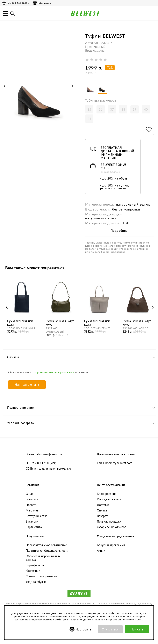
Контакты (32, 503)
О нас (30, 497)
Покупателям (35, 540)
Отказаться (110, 629)
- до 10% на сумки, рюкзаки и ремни (115, 190)
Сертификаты (35, 569)
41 (89, 122)
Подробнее (119, 234)
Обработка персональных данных (43, 561)
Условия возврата (21, 426)
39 (135, 113)
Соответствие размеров (42, 580)
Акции (101, 554)
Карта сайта (34, 530)
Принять (137, 629)
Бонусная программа (111, 548)
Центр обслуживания (111, 488)
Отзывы (13, 361)
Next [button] (72, 86)
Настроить (84, 629)
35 (89, 113)
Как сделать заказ (109, 503)
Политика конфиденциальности (47, 554)
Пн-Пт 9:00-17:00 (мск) (41, 466)
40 (146, 113)
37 (112, 113)
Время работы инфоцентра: (44, 458)
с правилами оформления (53, 376)
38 (123, 113)
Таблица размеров (101, 104)
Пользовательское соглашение (46, 548)
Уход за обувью (36, 585)
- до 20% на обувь (114, 182)
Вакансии (32, 525)
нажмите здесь (133, 619)
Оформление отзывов (112, 530)
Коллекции (33, 574)
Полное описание (20, 411)
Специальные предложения (115, 540)
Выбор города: (17, 3)
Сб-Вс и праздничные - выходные (48, 472)
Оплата (102, 514)
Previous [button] (5, 86)
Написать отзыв (27, 388)
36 (101, 113)
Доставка (103, 508)
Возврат (102, 519)
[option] (38, 90)
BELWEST (114, 36)
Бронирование (107, 497)
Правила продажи (109, 525)
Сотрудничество (37, 519)
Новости (31, 508)
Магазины (42, 3)
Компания (32, 488)
